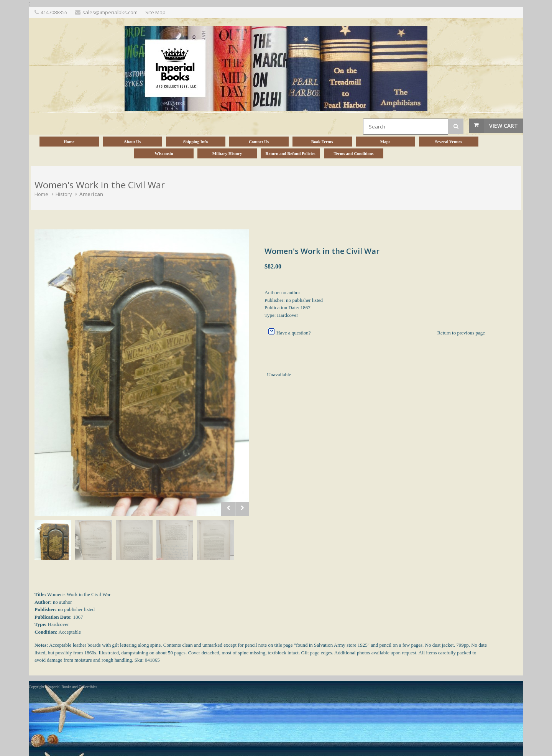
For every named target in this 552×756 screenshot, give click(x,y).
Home (41, 194)
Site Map (155, 12)
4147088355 (54, 12)
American (91, 194)
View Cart (504, 126)
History (64, 194)
